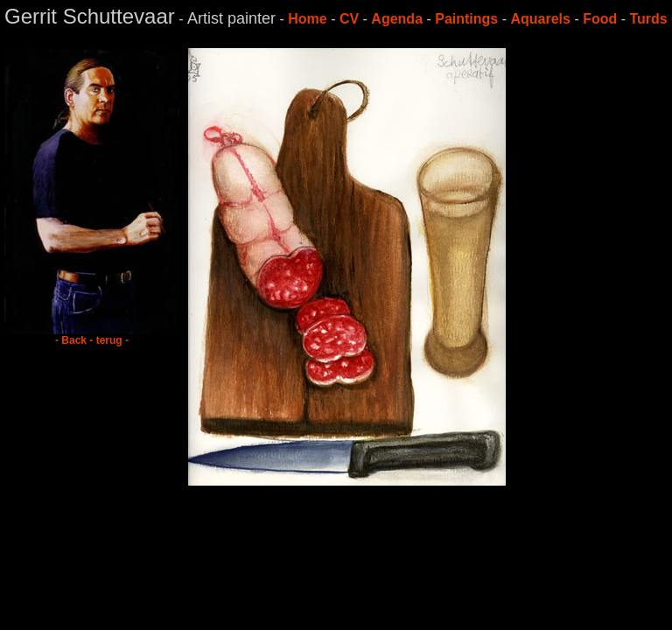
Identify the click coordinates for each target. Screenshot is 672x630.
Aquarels (540, 19)
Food (600, 19)
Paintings (466, 19)
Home (307, 19)
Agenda (397, 19)
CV (349, 19)
